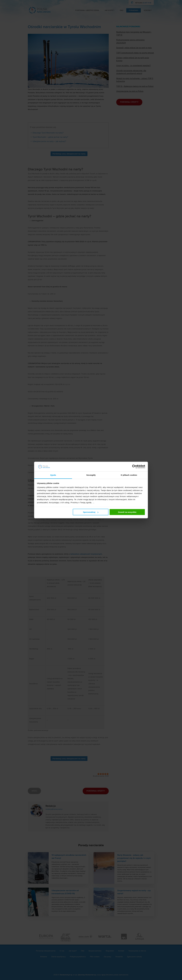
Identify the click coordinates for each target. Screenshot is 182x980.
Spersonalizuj (91, 512)
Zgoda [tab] (53, 475)
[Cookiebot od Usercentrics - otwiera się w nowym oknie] (134, 467)
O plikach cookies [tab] (129, 475)
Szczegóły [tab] (91, 475)
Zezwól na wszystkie (127, 512)
